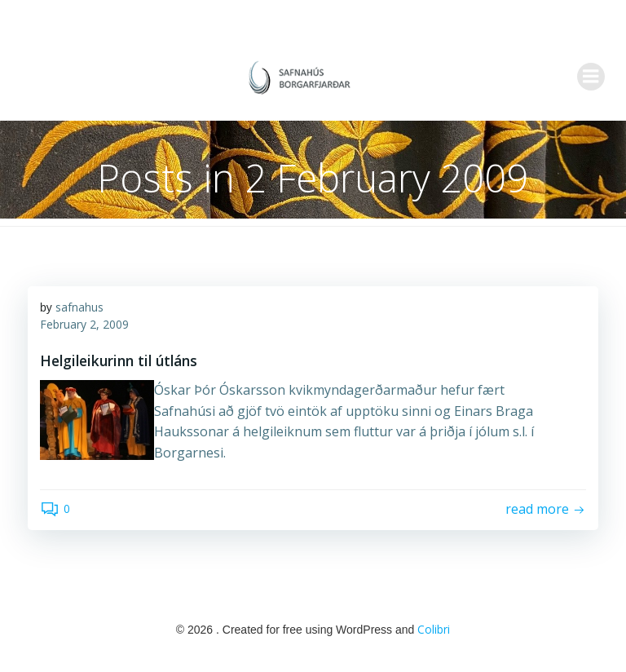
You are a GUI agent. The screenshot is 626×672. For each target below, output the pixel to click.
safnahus (79, 310)
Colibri (434, 631)
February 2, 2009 (84, 327)
